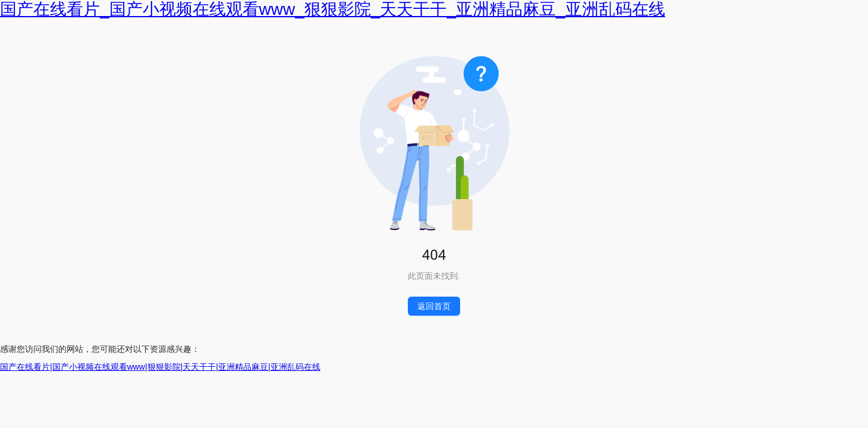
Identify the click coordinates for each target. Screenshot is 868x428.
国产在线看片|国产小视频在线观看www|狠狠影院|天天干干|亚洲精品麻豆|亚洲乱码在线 (160, 367)
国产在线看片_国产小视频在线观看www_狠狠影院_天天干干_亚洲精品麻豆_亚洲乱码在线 (333, 9)
